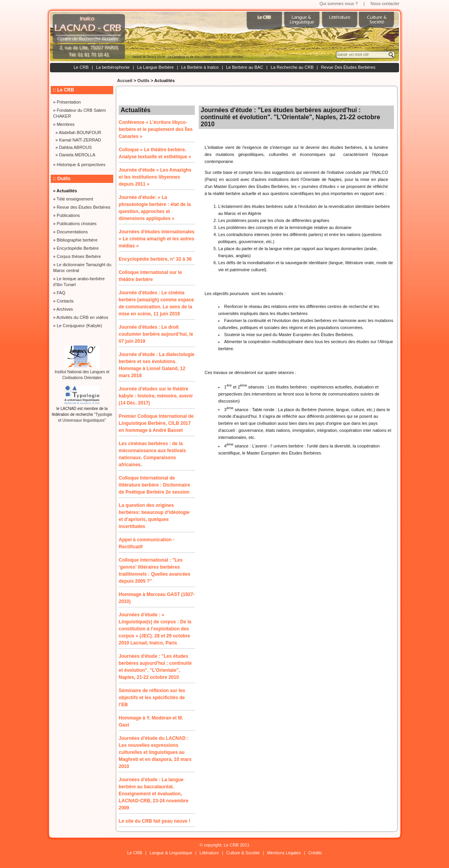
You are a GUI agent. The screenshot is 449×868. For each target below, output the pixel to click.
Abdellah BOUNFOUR (80, 132)
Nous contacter (385, 4)
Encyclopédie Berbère (78, 248)
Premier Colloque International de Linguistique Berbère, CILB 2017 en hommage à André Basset (156, 423)
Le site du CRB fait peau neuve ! (154, 821)
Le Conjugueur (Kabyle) (79, 326)
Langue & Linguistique (171, 853)
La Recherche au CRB (292, 67)
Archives (65, 309)
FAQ (61, 293)
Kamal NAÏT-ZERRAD (80, 140)
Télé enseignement (75, 199)
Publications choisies (77, 224)
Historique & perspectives (81, 165)
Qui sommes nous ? (339, 4)
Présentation (69, 102)
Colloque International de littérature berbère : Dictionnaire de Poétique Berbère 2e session (154, 485)
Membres (66, 124)
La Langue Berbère (155, 67)
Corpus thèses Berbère (79, 256)
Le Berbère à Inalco (200, 67)
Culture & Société (243, 853)
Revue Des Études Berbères (348, 67)
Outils (143, 81)
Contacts (65, 301)
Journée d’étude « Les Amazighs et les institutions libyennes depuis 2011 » (155, 177)
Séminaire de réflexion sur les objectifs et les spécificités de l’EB (152, 698)
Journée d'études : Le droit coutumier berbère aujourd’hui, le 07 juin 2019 (156, 334)
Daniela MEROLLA (77, 155)
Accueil (125, 81)
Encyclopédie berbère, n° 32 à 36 (155, 259)
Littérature (209, 853)
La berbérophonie (113, 67)
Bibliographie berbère (77, 240)
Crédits (315, 853)
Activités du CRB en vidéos (83, 317)
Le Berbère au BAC (245, 67)
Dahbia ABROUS (75, 147)
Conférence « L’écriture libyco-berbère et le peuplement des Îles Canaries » (156, 129)
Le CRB (81, 67)
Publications (68, 215)
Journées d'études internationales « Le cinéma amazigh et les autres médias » (157, 239)
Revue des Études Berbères (84, 207)
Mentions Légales (284, 853)
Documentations (72, 232)
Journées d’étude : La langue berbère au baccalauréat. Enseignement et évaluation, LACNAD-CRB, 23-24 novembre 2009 (154, 794)
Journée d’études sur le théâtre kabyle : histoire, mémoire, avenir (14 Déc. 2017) (156, 396)
